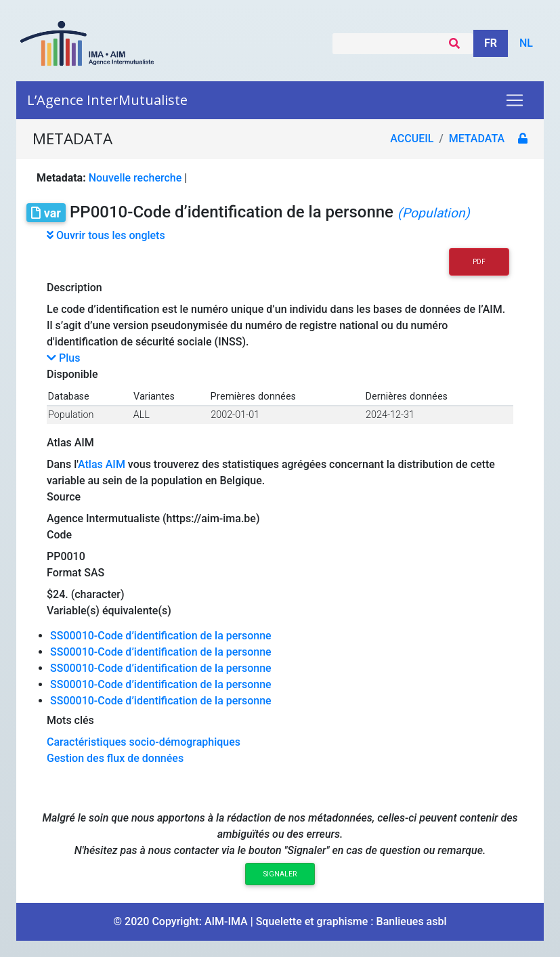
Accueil (412, 139)
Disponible (72, 374)
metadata (477, 139)
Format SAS (76, 573)
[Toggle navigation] (515, 100)
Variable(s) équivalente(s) (109, 611)
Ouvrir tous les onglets (106, 235)
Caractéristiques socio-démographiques (144, 742)
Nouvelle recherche (135, 178)
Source (64, 497)
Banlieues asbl (412, 921)
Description (74, 288)
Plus (63, 358)
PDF (479, 262)
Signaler (280, 874)
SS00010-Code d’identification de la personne (161, 636)
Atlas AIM (70, 443)
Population (71, 415)
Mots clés (70, 720)
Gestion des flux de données (115, 758)
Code (59, 535)
